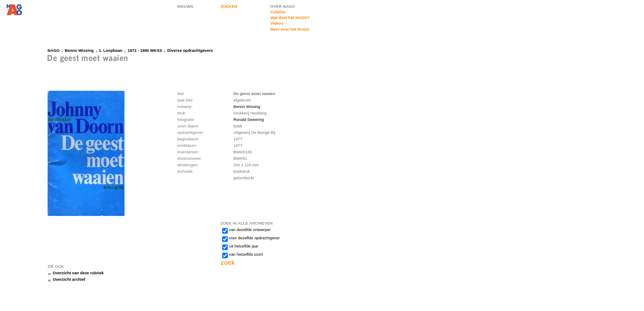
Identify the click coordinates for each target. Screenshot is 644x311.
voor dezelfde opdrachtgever (254, 238)
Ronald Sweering (249, 120)
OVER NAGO (282, 6)
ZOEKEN (229, 6)
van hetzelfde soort (246, 254)
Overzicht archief (69, 279)
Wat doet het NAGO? (290, 18)
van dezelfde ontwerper (250, 230)
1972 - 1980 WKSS (145, 51)
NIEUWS (185, 6)
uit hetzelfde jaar (244, 246)
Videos (277, 23)
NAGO (54, 51)
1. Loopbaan (111, 51)
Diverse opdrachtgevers (190, 51)
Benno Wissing (79, 51)
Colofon (278, 12)
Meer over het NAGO (290, 29)
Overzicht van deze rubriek (78, 273)
